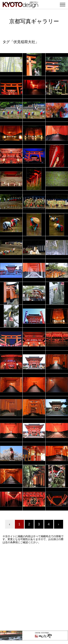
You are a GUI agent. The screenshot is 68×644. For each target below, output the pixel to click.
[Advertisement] (34, 587)
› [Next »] (59, 524)
